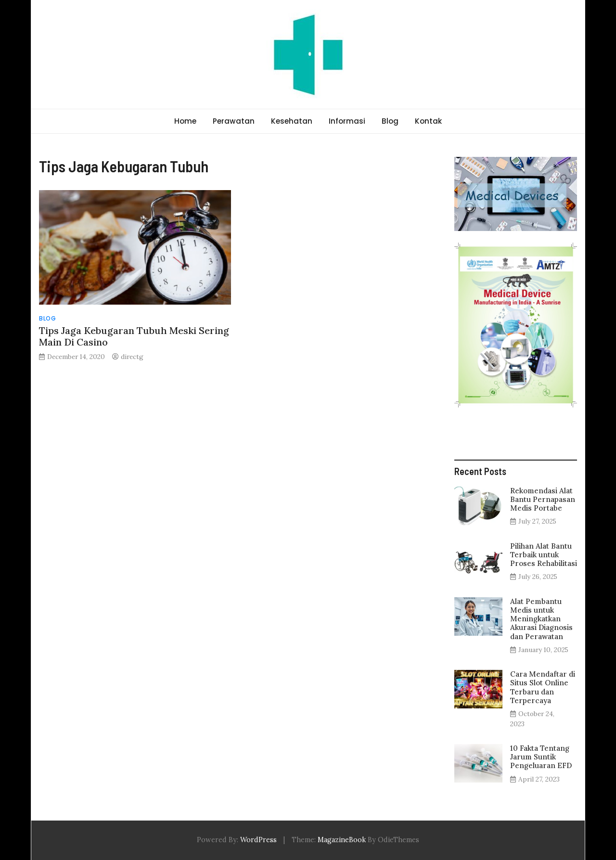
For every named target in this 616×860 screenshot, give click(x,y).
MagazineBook (342, 840)
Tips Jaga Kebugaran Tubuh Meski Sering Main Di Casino (134, 336)
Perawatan (234, 121)
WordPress (258, 840)
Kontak (428, 121)
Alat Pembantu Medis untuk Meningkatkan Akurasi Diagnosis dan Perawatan (541, 619)
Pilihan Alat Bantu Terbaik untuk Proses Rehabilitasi (544, 555)
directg (132, 357)
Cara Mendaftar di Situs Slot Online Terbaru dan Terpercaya (543, 687)
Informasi (347, 121)
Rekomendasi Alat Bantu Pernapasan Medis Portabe (543, 499)
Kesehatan (292, 121)
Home (185, 121)
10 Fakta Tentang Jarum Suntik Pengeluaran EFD (541, 757)
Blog (390, 121)
